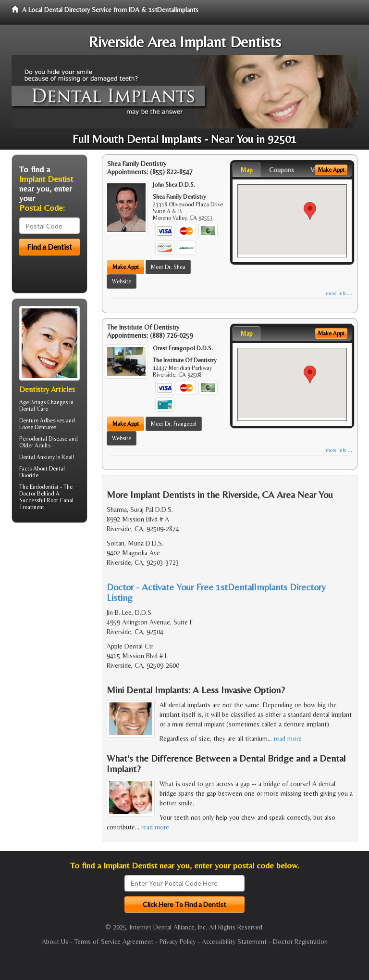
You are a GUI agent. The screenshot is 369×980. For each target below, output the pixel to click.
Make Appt (126, 267)
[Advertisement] (61, 605)
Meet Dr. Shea (168, 267)
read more (288, 738)
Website (122, 281)
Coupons (282, 170)
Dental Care (34, 409)
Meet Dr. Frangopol (174, 424)
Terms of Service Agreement (114, 942)
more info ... (339, 293)
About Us (55, 942)
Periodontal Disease (43, 439)
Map (246, 170)
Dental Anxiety (37, 457)
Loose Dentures (38, 427)
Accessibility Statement (234, 942)
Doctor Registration (300, 942)
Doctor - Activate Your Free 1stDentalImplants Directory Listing (216, 592)
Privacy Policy (178, 942)
